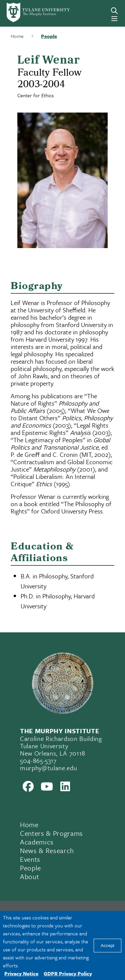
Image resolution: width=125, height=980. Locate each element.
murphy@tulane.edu (48, 768)
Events (30, 859)
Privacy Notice (21, 973)
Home (29, 824)
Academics (37, 842)
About (29, 876)
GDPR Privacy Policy (68, 973)
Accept (107, 946)
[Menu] (114, 19)
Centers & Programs (51, 833)
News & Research (47, 850)
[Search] (114, 11)
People (30, 868)
